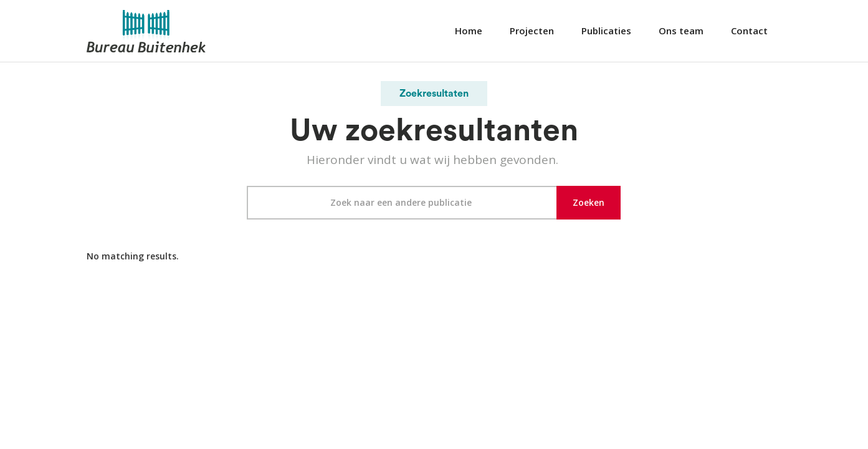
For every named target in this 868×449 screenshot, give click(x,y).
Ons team (681, 31)
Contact (749, 31)
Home (469, 31)
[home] (146, 31)
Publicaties (606, 31)
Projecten (532, 31)
